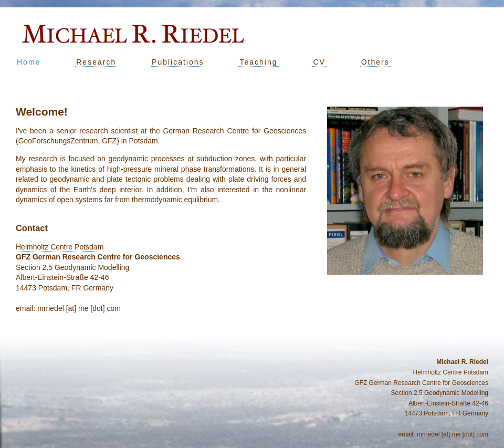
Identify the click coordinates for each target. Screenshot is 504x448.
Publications (178, 62)
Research (96, 62)
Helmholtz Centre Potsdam (60, 247)
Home (29, 62)
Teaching (258, 62)
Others (375, 62)
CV (319, 62)
